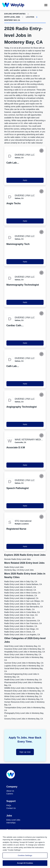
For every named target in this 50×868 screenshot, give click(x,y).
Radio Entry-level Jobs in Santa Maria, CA (22, 604)
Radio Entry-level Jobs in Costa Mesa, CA (22, 612)
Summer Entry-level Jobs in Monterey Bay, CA (24, 663)
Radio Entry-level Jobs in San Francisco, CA (23, 623)
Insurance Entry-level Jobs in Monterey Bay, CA (24, 649)
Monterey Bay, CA (12, 20)
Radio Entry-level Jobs (14, 567)
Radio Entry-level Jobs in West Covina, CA (22, 593)
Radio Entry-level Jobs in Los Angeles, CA (22, 635)
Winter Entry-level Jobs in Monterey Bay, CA (23, 696)
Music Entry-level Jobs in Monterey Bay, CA (23, 654)
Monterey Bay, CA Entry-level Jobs (19, 570)
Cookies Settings (25, 855)
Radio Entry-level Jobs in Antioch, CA (20, 587)
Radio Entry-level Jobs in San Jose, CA (21, 615)
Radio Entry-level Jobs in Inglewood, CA (21, 598)
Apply (25, 180)
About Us (10, 791)
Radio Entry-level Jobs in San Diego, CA (21, 629)
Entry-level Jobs (12, 17)
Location (30, 17)
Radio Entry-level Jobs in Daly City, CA (21, 582)
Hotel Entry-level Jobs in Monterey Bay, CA (22, 646)
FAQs (9, 805)
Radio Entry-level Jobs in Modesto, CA (21, 595)
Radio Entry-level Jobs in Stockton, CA (21, 626)
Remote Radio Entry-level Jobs (17, 559)
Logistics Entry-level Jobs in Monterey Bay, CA (24, 666)
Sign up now (25, 752)
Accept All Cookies (25, 863)
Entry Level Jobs (13, 820)
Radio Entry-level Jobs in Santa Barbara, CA (23, 584)
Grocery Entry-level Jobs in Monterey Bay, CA (24, 719)
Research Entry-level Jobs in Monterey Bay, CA (24, 691)
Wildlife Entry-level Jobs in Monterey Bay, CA (23, 688)
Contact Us (11, 808)
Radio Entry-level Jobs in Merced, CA (20, 590)
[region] (25, 849)
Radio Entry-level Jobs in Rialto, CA (19, 609)
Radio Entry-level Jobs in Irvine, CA (19, 618)
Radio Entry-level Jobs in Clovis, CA (20, 632)
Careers (10, 794)
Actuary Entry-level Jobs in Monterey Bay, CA (23, 694)
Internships (11, 823)
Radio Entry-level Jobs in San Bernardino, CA (24, 607)
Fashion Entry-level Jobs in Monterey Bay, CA (24, 699)
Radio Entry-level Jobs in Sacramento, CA (22, 621)
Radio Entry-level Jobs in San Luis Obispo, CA (24, 601)
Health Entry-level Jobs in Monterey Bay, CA (23, 680)
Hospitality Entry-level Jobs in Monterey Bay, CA (25, 652)
